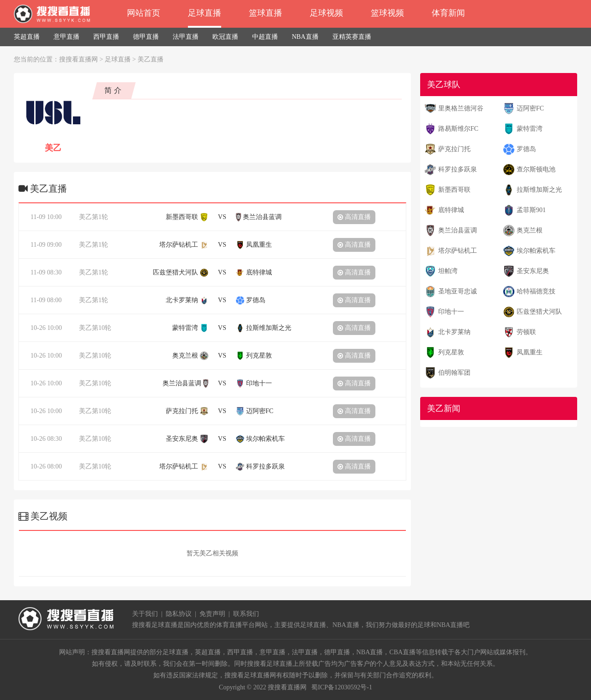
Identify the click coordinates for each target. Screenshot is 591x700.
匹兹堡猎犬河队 (539, 312)
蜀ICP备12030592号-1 (341, 687)
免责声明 (212, 614)
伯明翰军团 (454, 373)
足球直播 (205, 13)
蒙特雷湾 (530, 129)
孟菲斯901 (531, 210)
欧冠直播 (225, 37)
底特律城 (451, 210)
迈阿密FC (530, 108)
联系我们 (246, 614)
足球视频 (326, 13)
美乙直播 (151, 59)
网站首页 (144, 13)
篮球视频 (387, 13)
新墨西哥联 (454, 190)
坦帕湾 (448, 271)
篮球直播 (265, 13)
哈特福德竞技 (536, 291)
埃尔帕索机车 (536, 251)
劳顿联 (526, 332)
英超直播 (27, 37)
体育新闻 (448, 13)
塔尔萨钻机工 (458, 251)
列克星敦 (451, 352)
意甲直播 (66, 37)
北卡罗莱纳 (454, 332)
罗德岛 (526, 149)
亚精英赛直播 (352, 37)
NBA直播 (305, 37)
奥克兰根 (530, 230)
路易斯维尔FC (458, 129)
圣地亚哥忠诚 (458, 291)
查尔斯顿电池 (536, 169)
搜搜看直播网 (78, 59)
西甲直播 (106, 37)
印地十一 (451, 312)
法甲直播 (186, 37)
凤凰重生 (530, 352)
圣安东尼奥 (533, 271)
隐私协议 (179, 614)
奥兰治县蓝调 (458, 230)
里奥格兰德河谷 (461, 108)
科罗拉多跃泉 (458, 169)
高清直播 (354, 217)
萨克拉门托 (454, 149)
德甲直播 (146, 37)
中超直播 (265, 37)
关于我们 (145, 614)
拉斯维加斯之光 (539, 190)
